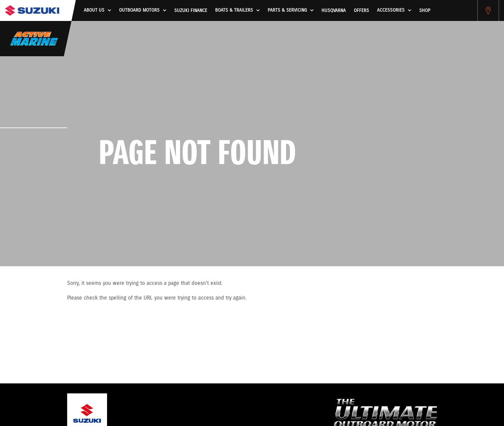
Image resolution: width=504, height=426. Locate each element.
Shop (425, 11)
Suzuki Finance (191, 11)
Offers (361, 11)
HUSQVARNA (334, 11)
